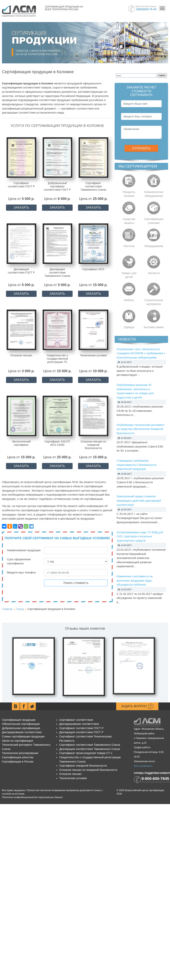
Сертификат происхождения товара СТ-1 (86, 753)
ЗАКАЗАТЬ (21, 208)
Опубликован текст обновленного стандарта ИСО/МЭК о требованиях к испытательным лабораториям (141, 353)
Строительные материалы (154, 302)
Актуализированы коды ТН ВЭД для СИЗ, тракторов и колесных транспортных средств (140, 536)
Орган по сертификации (17, 741)
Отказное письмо (70, 774)
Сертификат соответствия (76, 720)
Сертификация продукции (19, 720)
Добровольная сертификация (21, 728)
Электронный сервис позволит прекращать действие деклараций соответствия (139, 501)
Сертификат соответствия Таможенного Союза (90, 745)
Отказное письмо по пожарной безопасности (88, 770)
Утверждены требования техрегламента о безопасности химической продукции (137, 465)
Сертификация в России (18, 762)
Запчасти (154, 273)
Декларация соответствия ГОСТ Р (81, 732)
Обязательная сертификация (21, 724)
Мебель (129, 300)
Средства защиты (129, 221)
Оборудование (154, 246)
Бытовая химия (154, 327)
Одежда (129, 327)
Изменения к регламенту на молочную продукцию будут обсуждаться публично (135, 580)
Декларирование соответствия (22, 732)
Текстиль (129, 246)
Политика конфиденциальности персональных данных (32, 797)
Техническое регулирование (20, 753)
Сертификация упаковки (154, 221)
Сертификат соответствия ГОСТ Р (81, 728)
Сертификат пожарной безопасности (83, 766)
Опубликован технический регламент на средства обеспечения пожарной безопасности (141, 429)
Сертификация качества (18, 757)
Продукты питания (129, 194)
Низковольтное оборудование (154, 194)
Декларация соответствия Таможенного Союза (90, 749)
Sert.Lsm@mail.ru (143, 766)
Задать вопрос (137, 706)
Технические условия (73, 778)
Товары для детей (129, 275)
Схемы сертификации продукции (23, 736)
